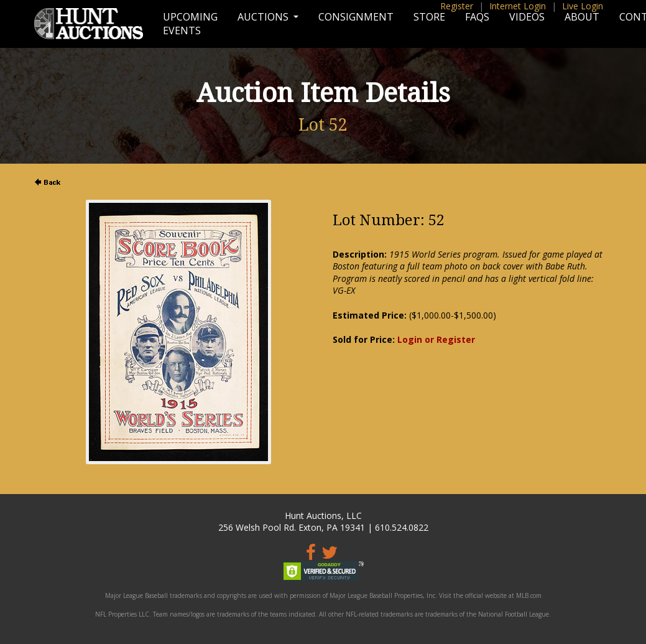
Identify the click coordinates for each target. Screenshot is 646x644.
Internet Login (518, 6)
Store (429, 17)
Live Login (583, 6)
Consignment (356, 17)
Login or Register (436, 339)
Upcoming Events (190, 24)
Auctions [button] (264, 17)
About (582, 17)
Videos (527, 17)
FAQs (477, 17)
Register (457, 6)
